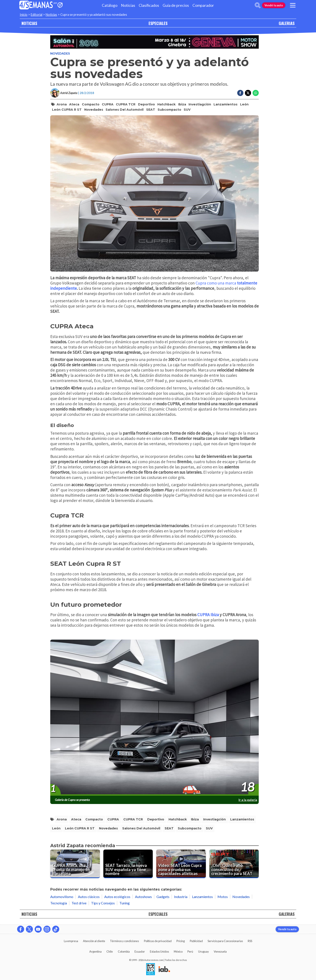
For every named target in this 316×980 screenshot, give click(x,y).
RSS (250, 941)
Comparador (203, 5)
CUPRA (108, 104)
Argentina (95, 952)
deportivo (146, 104)
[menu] (293, 5)
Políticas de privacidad (158, 941)
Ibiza (182, 104)
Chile (110, 952)
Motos (223, 897)
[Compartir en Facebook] (240, 93)
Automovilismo (62, 897)
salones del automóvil (125, 110)
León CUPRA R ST (67, 110)
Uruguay (204, 952)
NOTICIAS (29, 23)
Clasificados (149, 5)
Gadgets (163, 897)
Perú (190, 952)
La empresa (71, 941)
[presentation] (154, 718)
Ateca (74, 104)
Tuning (125, 903)
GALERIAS (287, 23)
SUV (187, 110)
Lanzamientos (225, 104)
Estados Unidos (159, 952)
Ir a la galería (248, 800)
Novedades (60, 53)
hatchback (166, 104)
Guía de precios (176, 5)
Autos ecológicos (117, 897)
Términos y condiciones (124, 941)
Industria (181, 897)
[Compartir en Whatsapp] (256, 93)
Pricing (181, 941)
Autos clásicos (89, 897)
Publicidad (196, 941)
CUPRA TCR (126, 104)
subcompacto (169, 110)
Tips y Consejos (103, 903)
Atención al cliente (94, 941)
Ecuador (140, 952)
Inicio (24, 15)
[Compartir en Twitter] (248, 93)
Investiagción (200, 104)
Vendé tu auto (274, 5)
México (178, 952)
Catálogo (110, 5)
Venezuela (220, 952)
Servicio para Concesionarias (225, 941)
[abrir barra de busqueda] (258, 5)
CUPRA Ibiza (208, 615)
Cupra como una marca (216, 283)
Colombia (124, 952)
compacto (91, 104)
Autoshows (143, 897)
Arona (62, 104)
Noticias (128, 5)
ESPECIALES (158, 23)
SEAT (151, 110)
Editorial (37, 15)
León (244, 104)
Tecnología (59, 903)
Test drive (79, 903)
